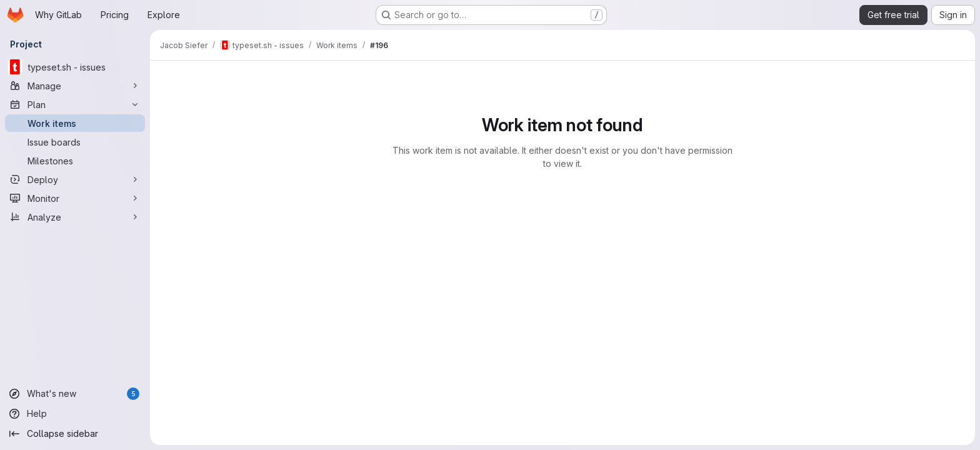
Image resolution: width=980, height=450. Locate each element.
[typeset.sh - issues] (75, 67)
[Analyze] (75, 217)
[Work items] (75, 123)
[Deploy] (75, 179)
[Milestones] (75, 161)
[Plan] (75, 104)
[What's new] (75, 394)
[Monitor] (75, 198)
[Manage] (75, 86)
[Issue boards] (75, 142)
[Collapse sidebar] (75, 434)
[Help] (75, 414)
